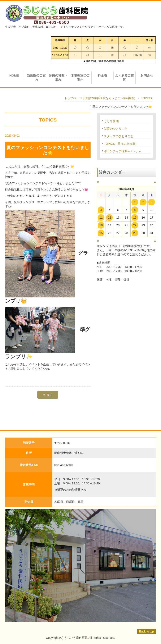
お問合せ (147, 75)
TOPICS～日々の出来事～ (121, 144)
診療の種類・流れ (58, 77)
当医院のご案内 (36, 77)
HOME (14, 75)
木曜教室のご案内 (80, 77)
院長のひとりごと (116, 129)
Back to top (147, 631)
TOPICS (146, 98)
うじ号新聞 (111, 121)
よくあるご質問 (125, 77)
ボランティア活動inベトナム (123, 151)
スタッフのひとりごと (119, 136)
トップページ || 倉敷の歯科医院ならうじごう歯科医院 (100, 98)
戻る (48, 394)
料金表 (102, 75)
